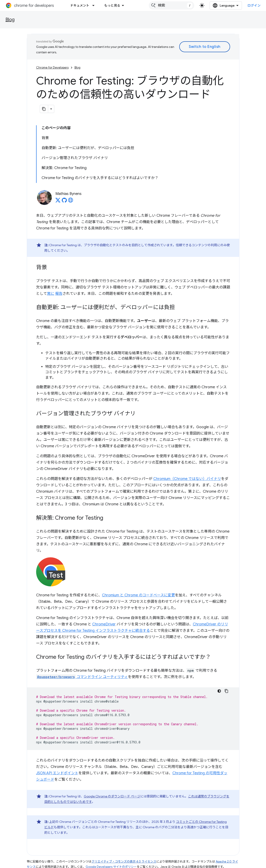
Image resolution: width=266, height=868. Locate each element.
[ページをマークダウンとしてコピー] (44, 109)
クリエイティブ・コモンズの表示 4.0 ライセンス (124, 862)
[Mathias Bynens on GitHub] (64, 202)
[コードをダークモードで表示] (219, 691)
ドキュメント (80, 5)
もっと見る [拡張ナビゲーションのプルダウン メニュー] (112, 5)
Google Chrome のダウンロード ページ (112, 796)
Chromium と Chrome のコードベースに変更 (138, 595)
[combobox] (172, 5)
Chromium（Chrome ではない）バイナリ (187, 479)
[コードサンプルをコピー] (226, 691)
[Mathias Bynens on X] (58, 202)
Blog (10, 20)
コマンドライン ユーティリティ (82, 677)
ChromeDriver (104, 624)
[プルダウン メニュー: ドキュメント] (95, 5)
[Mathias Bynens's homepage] (71, 202)
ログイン (254, 5)
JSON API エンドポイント (57, 773)
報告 (59, 294)
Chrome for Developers (52, 68)
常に (51, 294)
